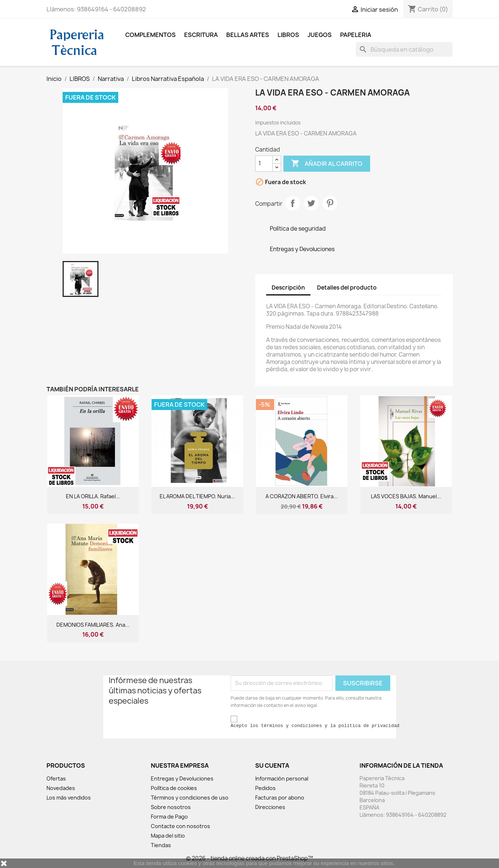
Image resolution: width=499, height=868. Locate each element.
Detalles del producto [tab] (347, 288)
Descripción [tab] (288, 288)
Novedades (61, 788)
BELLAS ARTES (248, 35)
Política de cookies (174, 788)
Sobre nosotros (171, 807)
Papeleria (356, 35)
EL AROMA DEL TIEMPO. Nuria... (197, 496)
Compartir (293, 203)
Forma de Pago (169, 817)
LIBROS (288, 35)
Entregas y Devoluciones (182, 778)
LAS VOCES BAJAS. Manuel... (406, 496)
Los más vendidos (69, 798)
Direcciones (270, 807)
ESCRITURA (201, 35)
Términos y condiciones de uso (190, 798)
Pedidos (265, 788)
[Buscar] (404, 49)
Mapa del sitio (168, 836)
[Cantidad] (264, 164)
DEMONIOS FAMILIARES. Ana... (93, 625)
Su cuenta (272, 765)
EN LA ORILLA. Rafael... (93, 496)
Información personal (282, 778)
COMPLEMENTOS (150, 35)
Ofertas (56, 778)
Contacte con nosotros (180, 826)
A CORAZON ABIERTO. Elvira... (302, 496)
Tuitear (311, 203)
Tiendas (161, 845)
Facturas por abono (280, 798)
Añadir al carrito (327, 164)
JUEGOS (320, 35)
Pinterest (330, 203)
